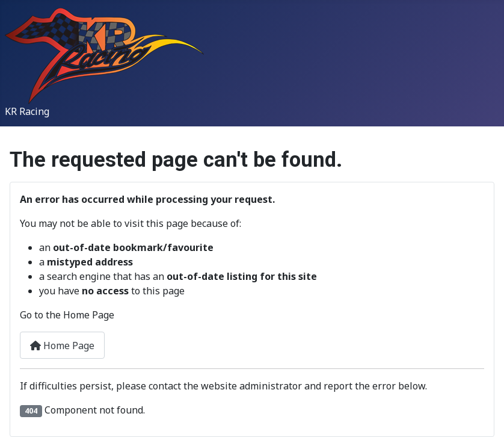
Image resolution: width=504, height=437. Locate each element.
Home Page (62, 346)
